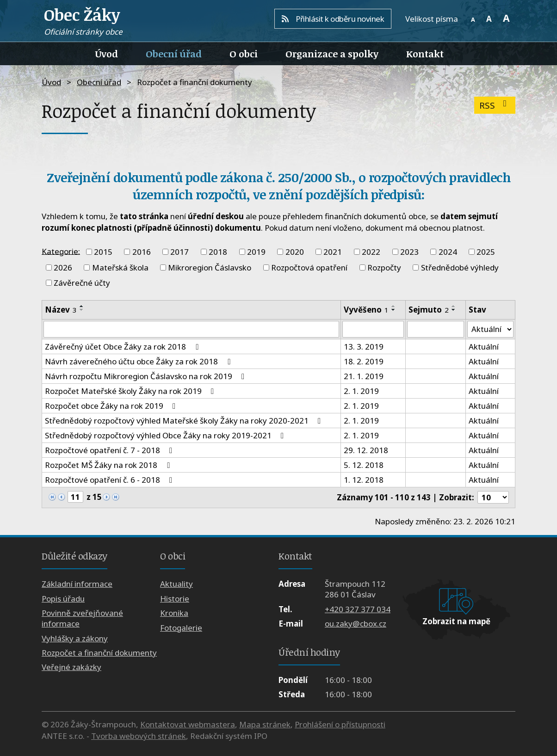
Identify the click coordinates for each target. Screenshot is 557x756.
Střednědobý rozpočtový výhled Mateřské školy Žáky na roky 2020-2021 (185, 421)
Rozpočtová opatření (309, 267)
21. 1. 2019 (364, 376)
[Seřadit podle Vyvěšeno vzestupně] (394, 306)
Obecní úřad (174, 54)
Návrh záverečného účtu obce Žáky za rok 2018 (139, 361)
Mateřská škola (120, 267)
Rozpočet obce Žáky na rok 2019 (112, 406)
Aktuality (176, 584)
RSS (495, 105)
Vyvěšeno (366, 310)
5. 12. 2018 (364, 465)
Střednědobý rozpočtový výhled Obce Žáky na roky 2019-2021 (166, 435)
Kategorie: (61, 251)
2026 (63, 267)
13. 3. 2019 (364, 347)
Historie (175, 599)
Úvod (107, 54)
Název (61, 310)
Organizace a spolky (332, 54)
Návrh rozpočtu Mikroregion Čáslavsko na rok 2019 (146, 376)
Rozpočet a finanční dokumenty (99, 653)
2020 (295, 252)
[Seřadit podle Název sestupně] (82, 310)
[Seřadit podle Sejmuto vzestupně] (454, 306)
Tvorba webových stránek (139, 736)
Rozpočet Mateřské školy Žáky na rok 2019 (131, 391)
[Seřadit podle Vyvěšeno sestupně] (394, 310)
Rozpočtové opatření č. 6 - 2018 (110, 480)
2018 (218, 252)
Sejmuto (429, 310)
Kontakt (425, 54)
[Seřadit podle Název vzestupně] (82, 306)
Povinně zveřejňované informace (82, 619)
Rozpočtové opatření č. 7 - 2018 (110, 450)
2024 (448, 252)
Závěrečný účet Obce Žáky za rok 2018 (123, 347)
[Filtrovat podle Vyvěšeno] (373, 329)
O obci (244, 54)
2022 (371, 252)
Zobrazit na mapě (456, 621)
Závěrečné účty (82, 283)
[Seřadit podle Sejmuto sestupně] (454, 310)
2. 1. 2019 (361, 391)
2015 (103, 252)
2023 (409, 252)
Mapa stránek (265, 724)
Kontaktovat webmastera (188, 724)
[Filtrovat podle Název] (191, 329)
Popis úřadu (63, 599)
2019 (256, 252)
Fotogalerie (181, 628)
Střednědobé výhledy (460, 267)
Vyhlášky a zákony (75, 638)
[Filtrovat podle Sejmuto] (436, 329)
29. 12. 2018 (366, 450)
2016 (142, 252)
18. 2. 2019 (364, 361)
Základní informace (77, 584)
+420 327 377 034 (358, 609)
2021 (333, 252)
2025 (486, 252)
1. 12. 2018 (364, 480)
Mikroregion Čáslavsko (210, 267)
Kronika (174, 613)
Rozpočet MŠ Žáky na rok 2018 (109, 465)
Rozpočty (384, 267)
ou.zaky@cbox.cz (356, 624)
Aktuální (484, 347)
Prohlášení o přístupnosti (340, 724)
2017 (179, 252)
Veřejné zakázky (71, 667)
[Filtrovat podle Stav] (490, 329)
